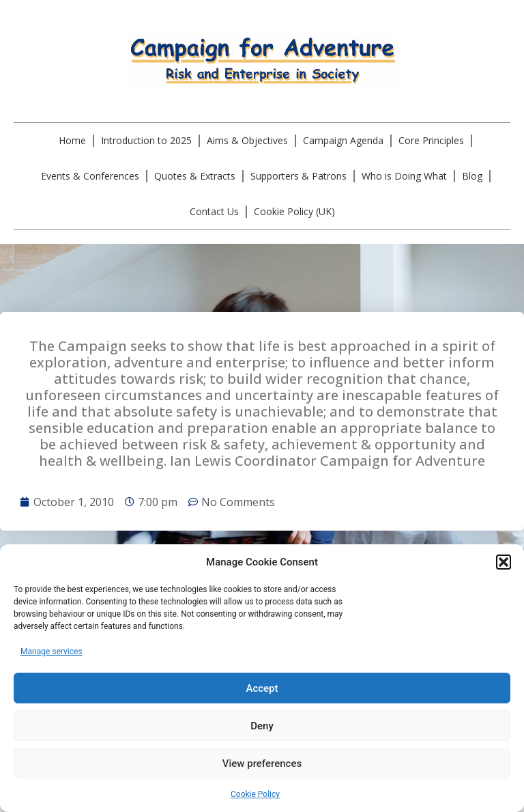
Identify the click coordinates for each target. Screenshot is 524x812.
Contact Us (214, 211)
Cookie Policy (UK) (294, 211)
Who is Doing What (404, 176)
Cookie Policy (255, 794)
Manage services (52, 652)
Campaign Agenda (343, 140)
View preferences (262, 764)
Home (72, 140)
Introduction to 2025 (146, 140)
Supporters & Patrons (299, 176)
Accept (262, 688)
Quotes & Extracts (195, 176)
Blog (472, 176)
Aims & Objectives (247, 140)
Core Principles (431, 140)
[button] (504, 562)
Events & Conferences (90, 176)
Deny (262, 726)
